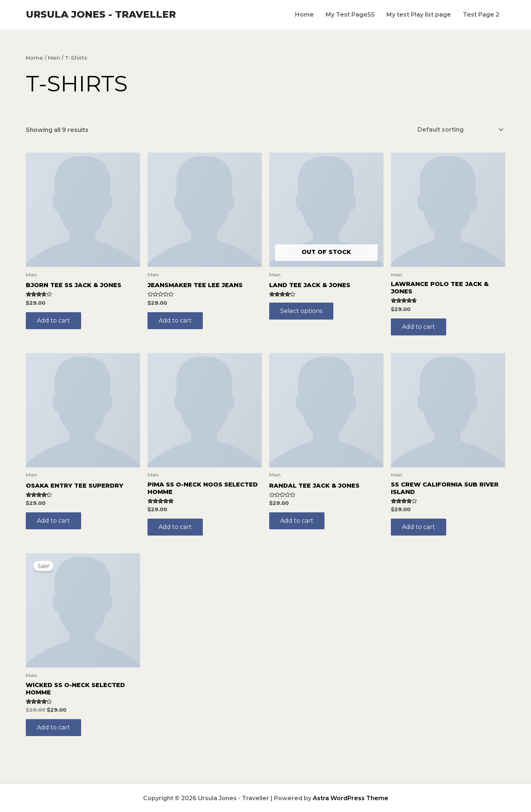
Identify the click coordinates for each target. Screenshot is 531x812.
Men (54, 58)
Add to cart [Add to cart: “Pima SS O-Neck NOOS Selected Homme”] (175, 526)
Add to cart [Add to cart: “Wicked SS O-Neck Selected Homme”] (53, 727)
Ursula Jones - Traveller (101, 14)
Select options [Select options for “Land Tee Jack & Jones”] (301, 310)
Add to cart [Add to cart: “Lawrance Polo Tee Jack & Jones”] (419, 326)
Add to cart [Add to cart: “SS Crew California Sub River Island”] (419, 526)
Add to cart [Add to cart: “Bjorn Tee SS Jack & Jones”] (53, 320)
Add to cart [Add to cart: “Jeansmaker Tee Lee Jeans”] (175, 320)
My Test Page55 (350, 15)
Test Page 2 (481, 15)
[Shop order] (459, 129)
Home (304, 15)
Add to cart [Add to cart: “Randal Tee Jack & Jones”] (297, 520)
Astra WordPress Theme (350, 797)
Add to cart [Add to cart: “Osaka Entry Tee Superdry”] (53, 520)
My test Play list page (419, 15)
